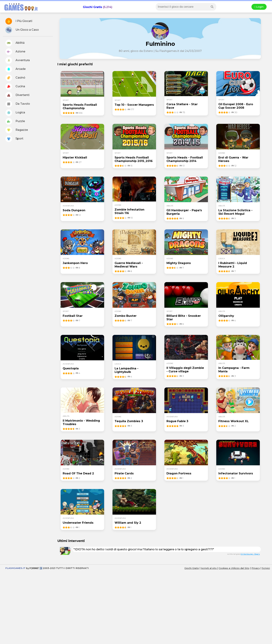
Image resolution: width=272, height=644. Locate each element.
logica (222, 259)
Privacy (256, 568)
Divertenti (17, 95)
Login (259, 7)
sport (66, 100)
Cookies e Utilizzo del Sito (234, 568)
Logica (15, 113)
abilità (170, 206)
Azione (15, 52)
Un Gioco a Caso (22, 30)
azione (222, 153)
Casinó (15, 78)
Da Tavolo (18, 104)
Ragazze (17, 130)
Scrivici (266, 568)
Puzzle (15, 121)
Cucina (15, 87)
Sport (14, 139)
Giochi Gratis (92, 7)
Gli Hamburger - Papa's (250, 554)
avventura (68, 206)
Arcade (15, 69)
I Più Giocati (19, 21)
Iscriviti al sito (209, 568)
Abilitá (15, 43)
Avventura (18, 60)
